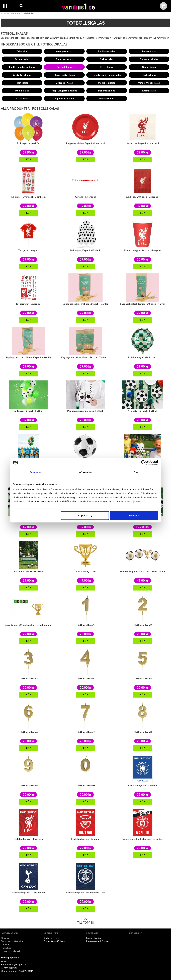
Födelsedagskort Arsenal (85, 839)
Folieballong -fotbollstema (143, 357)
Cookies (5, 944)
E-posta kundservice (12, 951)
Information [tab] (85, 472)
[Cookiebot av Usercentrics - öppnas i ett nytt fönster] (144, 463)
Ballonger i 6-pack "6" (29, 143)
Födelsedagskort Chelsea (143, 785)
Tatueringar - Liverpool (28, 304)
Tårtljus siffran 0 (85, 785)
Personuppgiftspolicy (12, 941)
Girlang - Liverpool (85, 197)
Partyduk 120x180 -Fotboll (28, 571)
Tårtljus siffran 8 (143, 732)
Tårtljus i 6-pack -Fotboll (143, 464)
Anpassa (85, 516)
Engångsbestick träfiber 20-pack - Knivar (143, 304)
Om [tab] (136, 472)
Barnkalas (16, 13)
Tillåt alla (134, 516)
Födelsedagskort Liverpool (29, 839)
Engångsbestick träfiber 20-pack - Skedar (28, 357)
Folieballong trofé (85, 571)
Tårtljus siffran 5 (143, 678)
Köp (29, 159)
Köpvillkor (6, 948)
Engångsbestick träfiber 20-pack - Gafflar (85, 304)
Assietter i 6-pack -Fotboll (143, 411)
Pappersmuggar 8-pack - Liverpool (142, 250)
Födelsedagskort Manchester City (85, 892)
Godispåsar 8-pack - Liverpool (143, 197)
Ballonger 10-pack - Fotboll (85, 250)
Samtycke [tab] (35, 472)
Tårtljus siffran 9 (28, 785)
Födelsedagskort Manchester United (143, 839)
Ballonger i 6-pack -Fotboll (28, 411)
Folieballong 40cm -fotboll (85, 464)
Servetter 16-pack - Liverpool (143, 143)
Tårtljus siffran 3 (28, 678)
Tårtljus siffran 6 (28, 732)
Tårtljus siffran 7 (85, 732)
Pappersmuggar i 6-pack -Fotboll (85, 411)
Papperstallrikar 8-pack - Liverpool (85, 143)
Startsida (5, 13)
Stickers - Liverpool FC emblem (28, 197)
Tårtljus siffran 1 (85, 625)
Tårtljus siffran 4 (85, 678)
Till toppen (85, 921)
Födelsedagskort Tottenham (29, 892)
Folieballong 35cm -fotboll (28, 464)
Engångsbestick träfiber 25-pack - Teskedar (85, 357)
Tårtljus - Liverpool (29, 250)
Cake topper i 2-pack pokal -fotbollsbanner (29, 625)
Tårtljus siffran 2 (143, 625)
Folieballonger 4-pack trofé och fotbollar (142, 571)
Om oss (5, 938)
